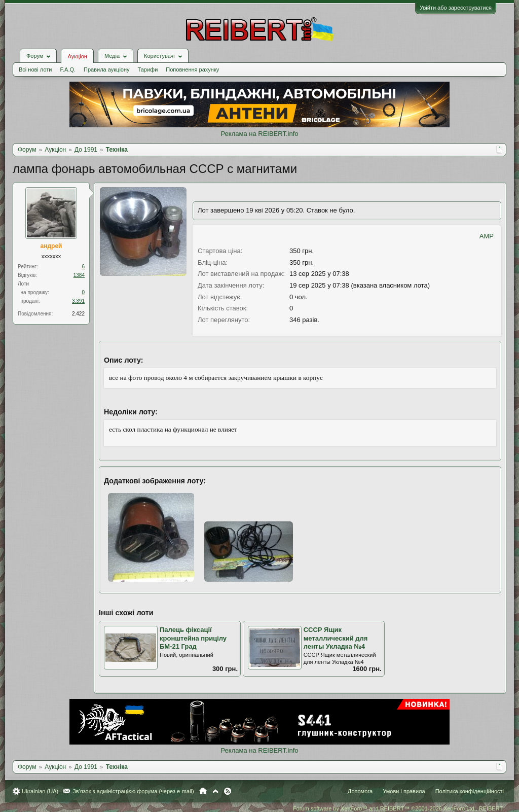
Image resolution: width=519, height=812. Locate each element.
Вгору (215, 791)
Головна (203, 791)
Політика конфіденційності (470, 791)
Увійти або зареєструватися (456, 8)
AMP (487, 236)
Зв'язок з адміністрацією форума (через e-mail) (133, 791)
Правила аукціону (106, 69)
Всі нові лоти (35, 69)
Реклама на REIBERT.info (259, 134)
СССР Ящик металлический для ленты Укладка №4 (336, 638)
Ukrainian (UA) (40, 791)
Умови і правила (404, 791)
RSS (228, 791)
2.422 (78, 314)
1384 (79, 275)
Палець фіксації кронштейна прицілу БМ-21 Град (193, 638)
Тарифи (148, 69)
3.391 (78, 301)
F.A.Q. (68, 69)
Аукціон (77, 56)
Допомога (360, 791)
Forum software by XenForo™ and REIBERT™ (398, 808)
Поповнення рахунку (192, 69)
